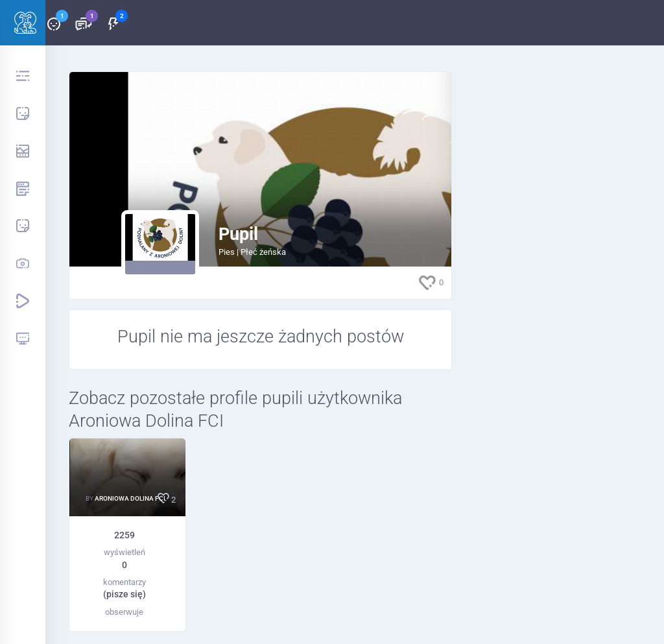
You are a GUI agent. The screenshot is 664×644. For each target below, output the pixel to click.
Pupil (238, 234)
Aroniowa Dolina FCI (130, 498)
